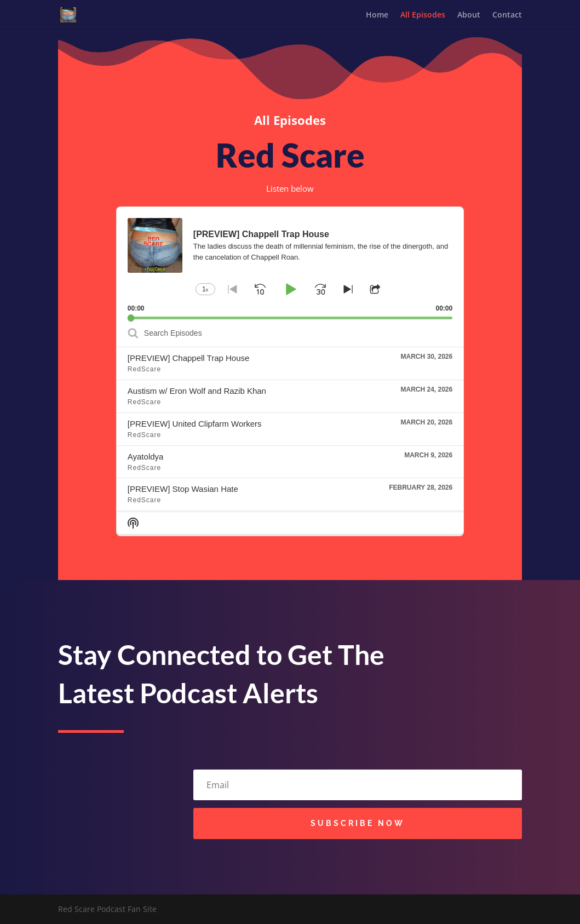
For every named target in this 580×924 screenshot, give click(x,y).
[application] (290, 265)
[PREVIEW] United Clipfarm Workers (195, 426)
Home (377, 15)
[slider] (290, 320)
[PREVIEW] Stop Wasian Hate (183, 492)
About (469, 15)
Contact (507, 15)
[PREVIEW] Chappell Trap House (189, 360)
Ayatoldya (146, 459)
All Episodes (423, 15)
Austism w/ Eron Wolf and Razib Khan (197, 393)
